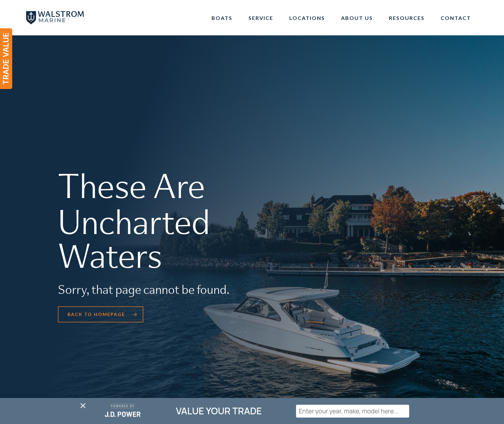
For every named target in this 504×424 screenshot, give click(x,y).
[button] (101, 314)
